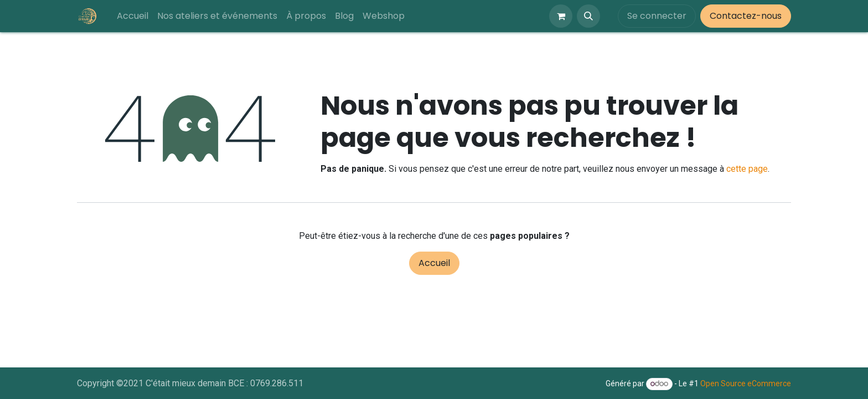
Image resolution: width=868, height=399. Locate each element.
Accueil (434, 263)
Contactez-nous (746, 16)
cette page (747, 169)
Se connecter (657, 16)
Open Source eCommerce (746, 383)
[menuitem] (133, 16)
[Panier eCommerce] (561, 16)
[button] (588, 16)
